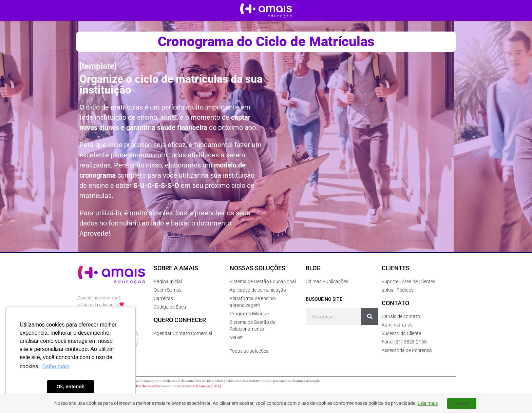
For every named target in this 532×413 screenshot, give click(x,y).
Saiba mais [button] (55, 366)
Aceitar (462, 403)
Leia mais (428, 403)
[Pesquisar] (370, 317)
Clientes (396, 268)
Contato (395, 303)
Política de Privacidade (147, 386)
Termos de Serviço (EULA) (202, 386)
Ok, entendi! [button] (70, 387)
